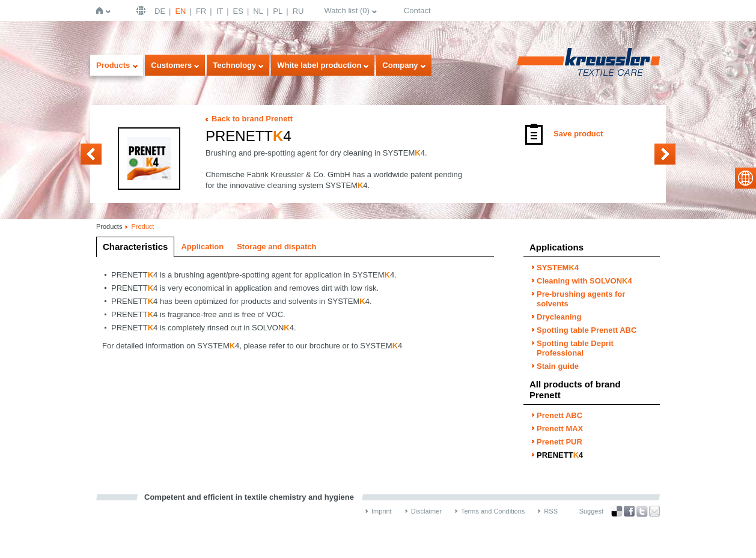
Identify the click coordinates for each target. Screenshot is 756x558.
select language (745, 178)
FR (201, 11)
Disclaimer (426, 511)
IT (220, 11)
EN (180, 11)
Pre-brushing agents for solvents (581, 299)
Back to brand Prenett (252, 119)
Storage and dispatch (276, 247)
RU (298, 11)
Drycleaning (559, 317)
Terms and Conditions (493, 511)
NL (258, 11)
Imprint (382, 511)
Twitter (642, 511)
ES (238, 11)
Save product (578, 134)
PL (278, 11)
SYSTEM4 (558, 268)
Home (102, 11)
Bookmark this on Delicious (617, 511)
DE (160, 11)
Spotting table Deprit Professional (575, 348)
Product (142, 226)
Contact (417, 11)
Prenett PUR (91, 154)
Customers (171, 65)
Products (113, 65)
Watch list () (346, 11)
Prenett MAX (560, 429)
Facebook (629, 511)
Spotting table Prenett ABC (587, 330)
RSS (551, 511)
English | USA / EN (142, 11)
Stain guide (558, 366)
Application (202, 247)
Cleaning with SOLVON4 (584, 281)
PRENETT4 (560, 455)
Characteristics (135, 247)
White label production (319, 65)
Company (400, 65)
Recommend (654, 511)
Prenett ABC (665, 154)
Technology (234, 65)
